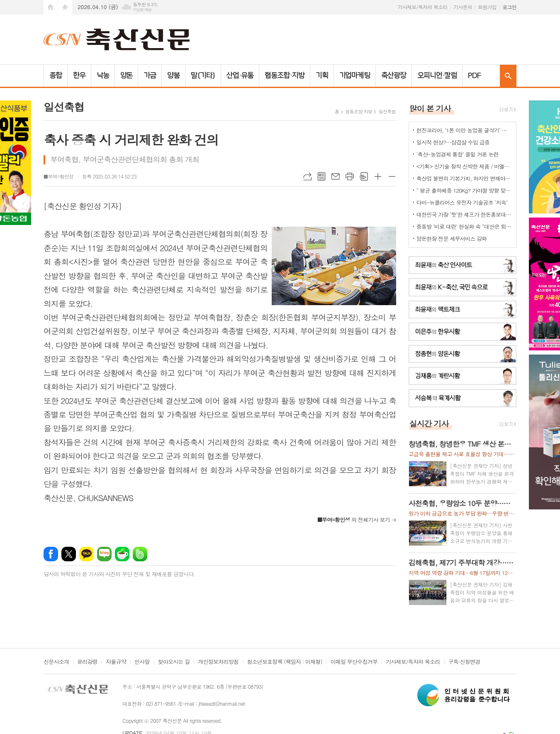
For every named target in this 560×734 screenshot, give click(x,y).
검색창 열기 (508, 76)
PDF (474, 76)
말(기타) (203, 76)
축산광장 (394, 76)
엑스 (69, 554)
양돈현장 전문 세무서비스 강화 (452, 239)
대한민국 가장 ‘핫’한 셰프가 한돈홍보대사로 (464, 214)
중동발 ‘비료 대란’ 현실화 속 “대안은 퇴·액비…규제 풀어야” (464, 226)
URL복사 (307, 176)
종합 (56, 76)
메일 (336, 176)
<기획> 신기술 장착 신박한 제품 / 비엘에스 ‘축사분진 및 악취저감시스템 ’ (464, 166)
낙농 (103, 76)
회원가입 (487, 7)
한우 (79, 76)
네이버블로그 (104, 554)
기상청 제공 (142, 10)
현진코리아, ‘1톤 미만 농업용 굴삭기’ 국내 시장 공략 (464, 130)
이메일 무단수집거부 (354, 662)
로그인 (509, 7)
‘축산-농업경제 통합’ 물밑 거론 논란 (458, 154)
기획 (322, 76)
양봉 (173, 76)
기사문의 (463, 7)
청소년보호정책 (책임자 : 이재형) (284, 662)
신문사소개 (56, 662)
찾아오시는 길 (174, 662)
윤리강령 (87, 662)
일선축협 (387, 111)
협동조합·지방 (284, 76)
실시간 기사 (429, 423)
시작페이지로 (51, 7)
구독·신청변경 (464, 662)
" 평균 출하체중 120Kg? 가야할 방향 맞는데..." (464, 190)
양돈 (127, 76)
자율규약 (116, 662)
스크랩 (364, 176)
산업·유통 (240, 76)
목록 (321, 176)
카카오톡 (86, 554)
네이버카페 (122, 554)
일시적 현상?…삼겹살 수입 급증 (453, 142)
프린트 (350, 176)
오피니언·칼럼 (437, 76)
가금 (150, 76)
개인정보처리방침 (218, 662)
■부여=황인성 (59, 176)
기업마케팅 (355, 76)
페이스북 (51, 554)
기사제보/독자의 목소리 (423, 7)
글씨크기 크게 (378, 176)
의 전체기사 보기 (354, 520)
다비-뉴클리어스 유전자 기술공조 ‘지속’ (462, 202)
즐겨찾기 (65, 7)
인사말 (142, 662)
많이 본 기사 (430, 108)
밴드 (140, 554)
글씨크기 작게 (392, 176)
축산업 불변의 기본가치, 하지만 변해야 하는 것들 (464, 178)
